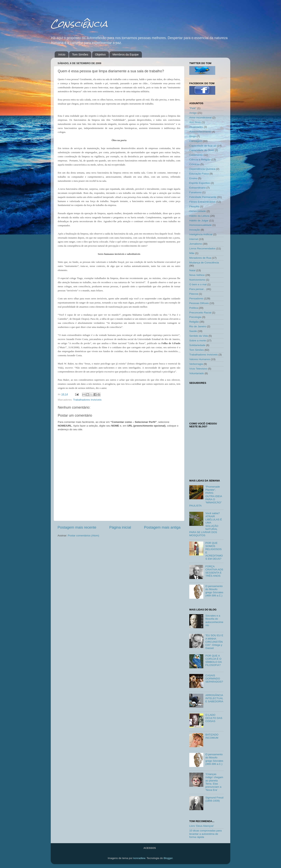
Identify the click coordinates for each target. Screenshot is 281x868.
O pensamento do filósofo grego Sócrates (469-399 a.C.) (214, 591)
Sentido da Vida (199, 336)
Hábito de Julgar (199, 221)
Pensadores (196, 298)
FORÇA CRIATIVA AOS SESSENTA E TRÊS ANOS (214, 571)
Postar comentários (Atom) (84, 536)
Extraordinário (197, 188)
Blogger (168, 858)
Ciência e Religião (200, 160)
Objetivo (100, 54)
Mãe (192, 253)
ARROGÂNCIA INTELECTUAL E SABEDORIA (214, 698)
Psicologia (195, 317)
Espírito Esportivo (200, 183)
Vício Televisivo (198, 369)
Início (62, 54)
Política (194, 308)
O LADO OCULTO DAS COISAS (214, 718)
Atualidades (196, 127)
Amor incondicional (200, 118)
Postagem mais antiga (162, 527)
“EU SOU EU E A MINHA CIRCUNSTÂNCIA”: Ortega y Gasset (214, 642)
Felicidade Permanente (203, 197)
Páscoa (194, 294)
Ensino (193, 178)
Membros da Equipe (125, 54)
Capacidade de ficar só (203, 146)
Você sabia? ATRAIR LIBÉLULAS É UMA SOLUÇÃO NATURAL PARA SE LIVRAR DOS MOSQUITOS (206, 524)
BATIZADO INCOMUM (212, 736)
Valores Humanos (200, 359)
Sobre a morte (198, 340)
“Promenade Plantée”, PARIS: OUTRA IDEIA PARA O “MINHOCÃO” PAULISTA (206, 496)
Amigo (193, 113)
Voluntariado (197, 373)
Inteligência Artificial (201, 234)
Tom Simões (80, 54)
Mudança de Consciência (204, 263)
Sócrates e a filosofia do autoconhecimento (214, 620)
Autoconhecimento (200, 132)
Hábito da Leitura (199, 216)
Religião (194, 322)
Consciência (79, 24)
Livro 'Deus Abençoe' (202, 826)
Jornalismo (196, 244)
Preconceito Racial (200, 313)
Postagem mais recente (77, 527)
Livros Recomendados (202, 248)
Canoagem (196, 141)
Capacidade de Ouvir (202, 150)
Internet (194, 239)
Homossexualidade (201, 225)
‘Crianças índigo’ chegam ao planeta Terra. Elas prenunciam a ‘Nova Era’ (214, 782)
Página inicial (120, 527)
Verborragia (196, 364)
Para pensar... (197, 289)
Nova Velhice (197, 275)
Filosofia (194, 206)
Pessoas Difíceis (199, 303)
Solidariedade (197, 345)
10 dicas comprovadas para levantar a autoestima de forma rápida (205, 834)
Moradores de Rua (200, 258)
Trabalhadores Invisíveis (87, 400)
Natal (192, 270)
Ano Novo (195, 122)
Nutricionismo (197, 280)
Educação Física (199, 174)
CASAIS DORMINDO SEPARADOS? (214, 679)
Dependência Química (202, 169)
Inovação (195, 230)
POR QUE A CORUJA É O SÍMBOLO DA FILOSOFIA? (213, 660)
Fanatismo (195, 192)
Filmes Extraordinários (202, 202)
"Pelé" (193, 108)
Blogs (193, 136)
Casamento (196, 155)
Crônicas (194, 164)
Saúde (193, 331)
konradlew (139, 858)
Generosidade (198, 211)
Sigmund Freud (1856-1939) (214, 799)
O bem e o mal (198, 284)
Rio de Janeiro (198, 326)
